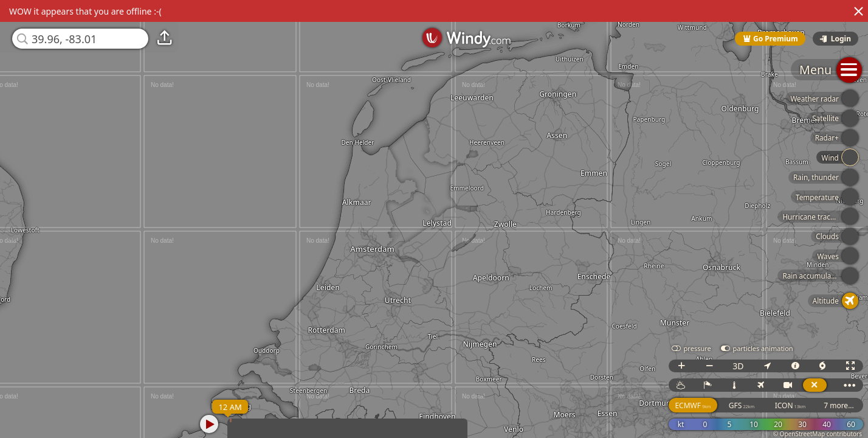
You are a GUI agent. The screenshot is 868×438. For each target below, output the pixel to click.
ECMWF (693, 405)
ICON (790, 405)
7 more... (839, 405)
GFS (742, 405)
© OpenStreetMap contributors (818, 434)
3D (738, 366)
